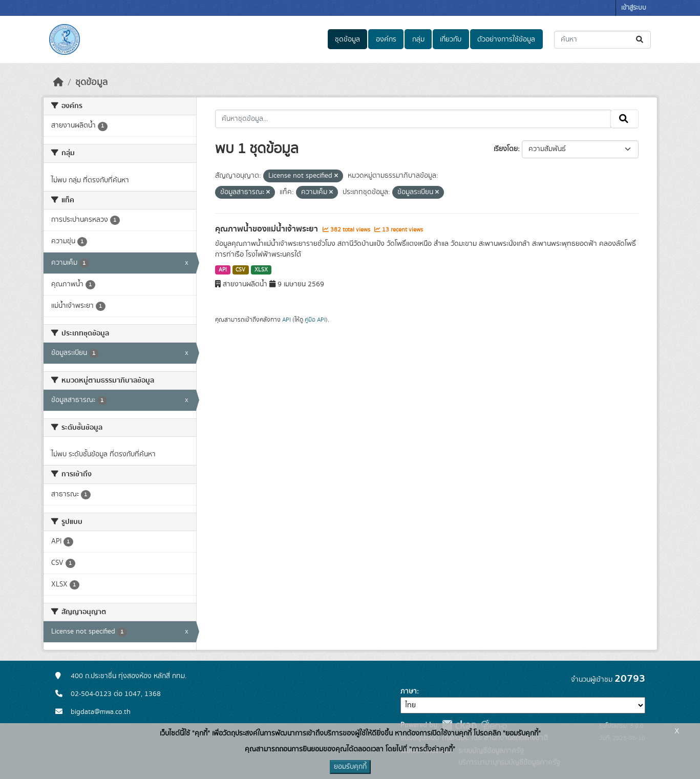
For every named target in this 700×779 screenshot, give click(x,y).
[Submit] (640, 40)
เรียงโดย (506, 149)
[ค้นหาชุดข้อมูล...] (602, 40)
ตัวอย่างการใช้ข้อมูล (506, 39)
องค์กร (386, 39)
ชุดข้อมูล (347, 39)
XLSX (261, 270)
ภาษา (409, 691)
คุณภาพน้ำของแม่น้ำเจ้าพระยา (268, 229)
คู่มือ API (315, 320)
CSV (240, 270)
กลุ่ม (418, 39)
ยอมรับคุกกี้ (350, 767)
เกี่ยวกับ (451, 39)
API (223, 270)
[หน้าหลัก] (58, 82)
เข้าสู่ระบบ (634, 8)
